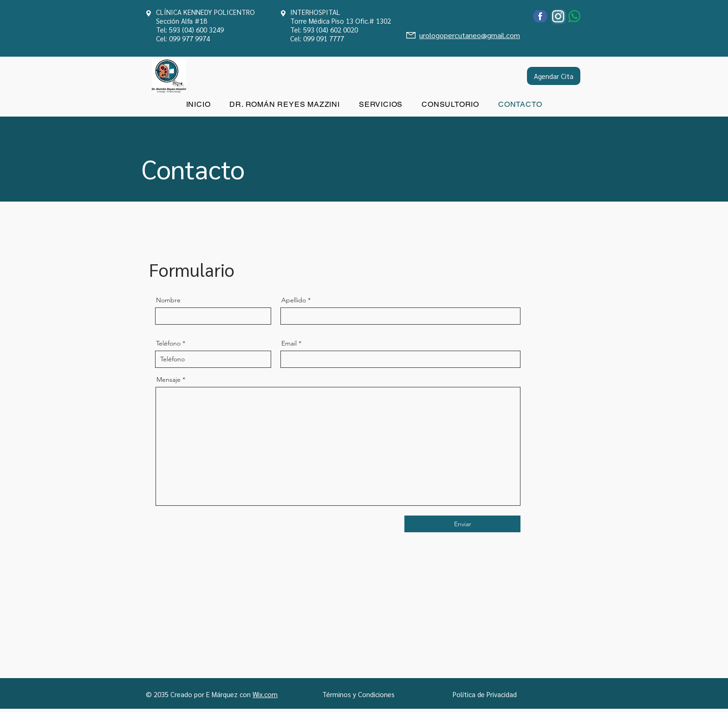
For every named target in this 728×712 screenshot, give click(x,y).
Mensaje (169, 379)
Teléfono (168, 343)
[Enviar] (462, 524)
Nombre (168, 300)
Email (289, 343)
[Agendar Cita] (554, 76)
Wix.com (265, 694)
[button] (380, 104)
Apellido (294, 300)
